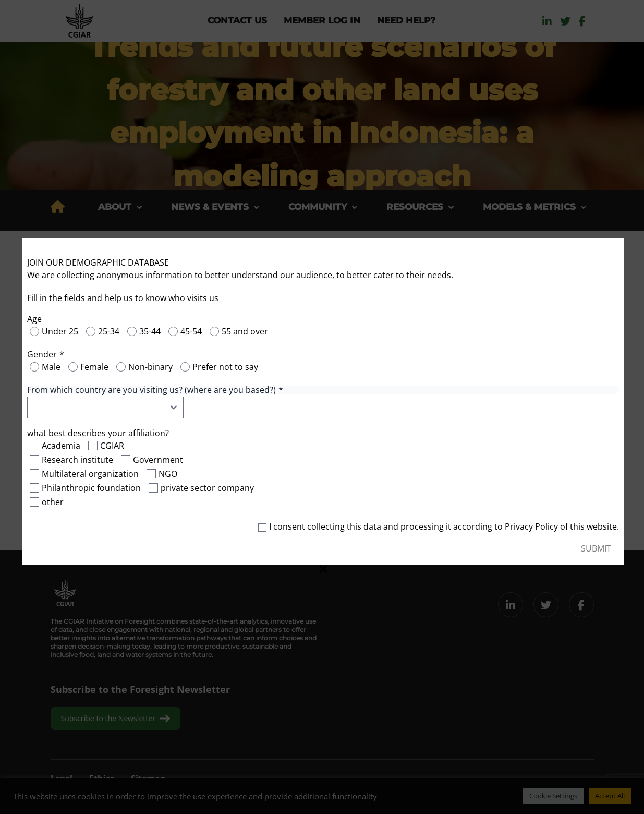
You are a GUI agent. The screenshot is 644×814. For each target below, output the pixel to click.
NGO (168, 474)
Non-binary (150, 367)
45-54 (191, 332)
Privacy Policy (531, 527)
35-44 (150, 332)
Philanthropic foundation (91, 488)
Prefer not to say (225, 367)
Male (51, 367)
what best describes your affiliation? (98, 434)
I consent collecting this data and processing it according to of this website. (439, 527)
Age (34, 319)
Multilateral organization (90, 474)
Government (158, 460)
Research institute (77, 460)
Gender (42, 355)
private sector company (207, 488)
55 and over (245, 332)
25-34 (109, 332)
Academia (61, 446)
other (53, 502)
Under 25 (60, 332)
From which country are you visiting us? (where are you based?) (151, 390)
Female (94, 367)
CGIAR (112, 446)
